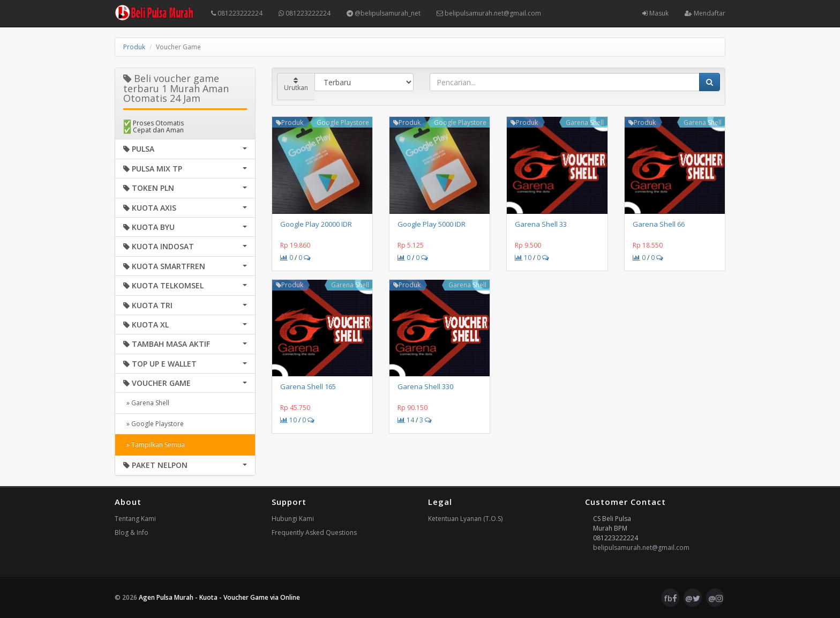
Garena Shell (585, 122)
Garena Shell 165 (308, 386)
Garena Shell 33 (541, 224)
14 (406, 420)
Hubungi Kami (293, 519)
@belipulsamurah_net (384, 13)
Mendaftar (705, 13)
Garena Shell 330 (425, 386)
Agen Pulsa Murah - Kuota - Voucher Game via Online (219, 597)
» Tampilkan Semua (154, 445)
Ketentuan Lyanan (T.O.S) (465, 519)
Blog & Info (132, 533)
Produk (134, 47)
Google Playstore (343, 122)
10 (523, 258)
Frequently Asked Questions (314, 533)
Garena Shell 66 (659, 224)
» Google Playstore (153, 424)
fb (670, 598)
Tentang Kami (135, 519)
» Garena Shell (146, 403)
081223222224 (237, 13)
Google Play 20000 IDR (316, 224)
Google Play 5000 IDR (432, 224)
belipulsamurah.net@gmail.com (489, 13)
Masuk (655, 13)
